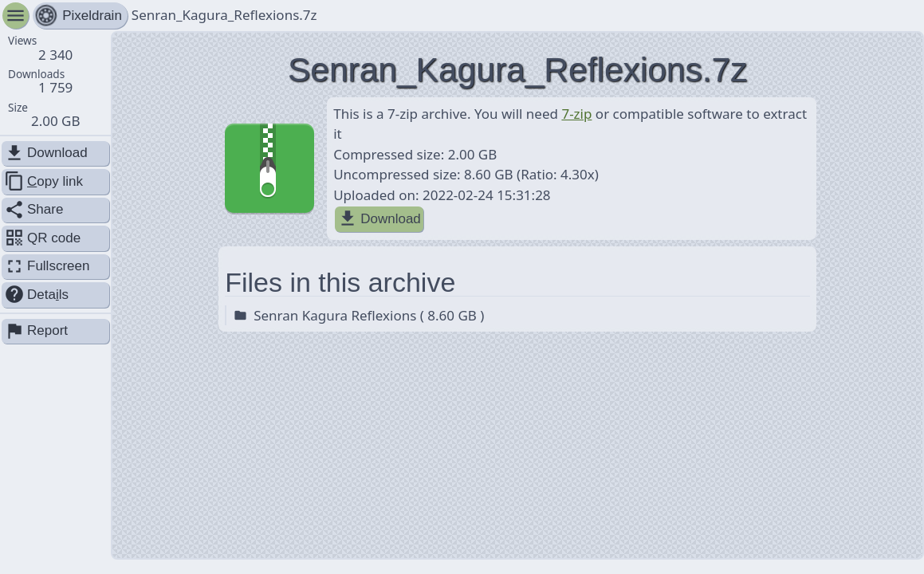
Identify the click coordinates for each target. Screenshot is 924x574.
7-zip (576, 114)
